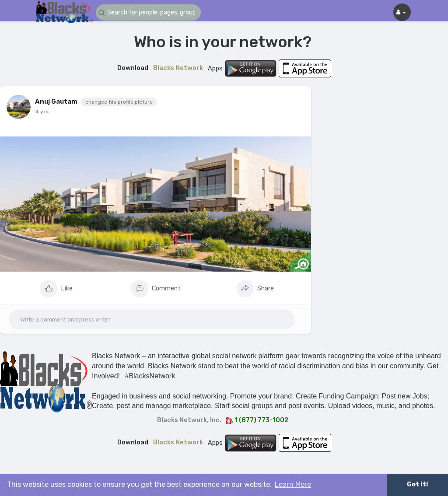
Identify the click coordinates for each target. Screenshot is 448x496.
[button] (148, 12)
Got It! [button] (417, 484)
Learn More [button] (293, 484)
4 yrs (42, 112)
